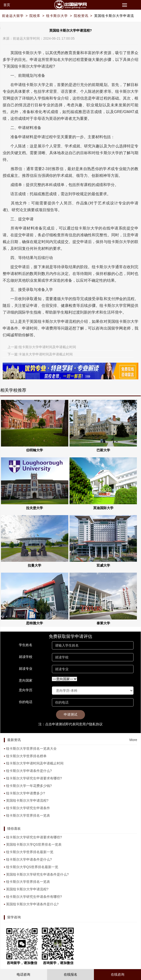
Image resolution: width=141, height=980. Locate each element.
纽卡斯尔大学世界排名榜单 (26, 756)
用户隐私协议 (92, 724)
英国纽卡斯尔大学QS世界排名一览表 (34, 844)
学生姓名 (26, 645)
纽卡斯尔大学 (57, 16)
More (133, 740)
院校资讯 (81, 16)
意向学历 (26, 690)
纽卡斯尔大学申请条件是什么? (29, 771)
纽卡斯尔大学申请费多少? (26, 793)
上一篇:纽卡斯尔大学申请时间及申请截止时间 (42, 347)
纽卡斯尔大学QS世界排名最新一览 (32, 867)
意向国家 (26, 680)
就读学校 (26, 657)
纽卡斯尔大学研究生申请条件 (28, 808)
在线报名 (70, 974)
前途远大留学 (13, 16)
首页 (7, 5)
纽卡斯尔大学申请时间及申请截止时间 (35, 763)
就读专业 (26, 669)
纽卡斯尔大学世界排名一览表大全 (31, 749)
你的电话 (26, 702)
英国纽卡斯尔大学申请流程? (27, 800)
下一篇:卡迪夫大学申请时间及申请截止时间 (40, 354)
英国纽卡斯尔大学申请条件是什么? (32, 904)
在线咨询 (118, 974)
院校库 (35, 16)
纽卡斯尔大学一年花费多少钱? (29, 786)
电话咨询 (23, 974)
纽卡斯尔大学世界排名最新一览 (30, 852)
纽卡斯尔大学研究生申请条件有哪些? (34, 897)
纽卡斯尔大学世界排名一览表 (28, 815)
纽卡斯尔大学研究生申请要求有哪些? (34, 778)
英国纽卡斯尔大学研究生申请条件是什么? (37, 874)
